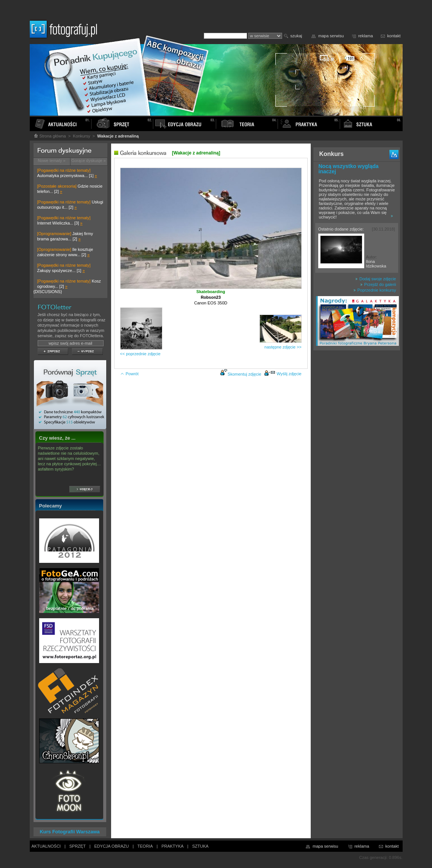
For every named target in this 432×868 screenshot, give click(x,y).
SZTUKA (200, 846)
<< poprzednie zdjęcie (140, 354)
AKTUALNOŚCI (46, 846)
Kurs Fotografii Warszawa (69, 832)
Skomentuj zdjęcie (244, 374)
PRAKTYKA (173, 846)
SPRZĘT (77, 846)
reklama (366, 36)
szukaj (296, 36)
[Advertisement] (357, 472)
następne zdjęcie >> (283, 347)
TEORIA (145, 846)
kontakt (394, 36)
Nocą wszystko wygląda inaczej (349, 169)
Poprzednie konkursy (375, 290)
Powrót (129, 374)
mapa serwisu (331, 36)
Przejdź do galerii (378, 284)
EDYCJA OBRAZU (111, 846)
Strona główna (50, 136)
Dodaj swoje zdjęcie (376, 279)
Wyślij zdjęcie (283, 374)
